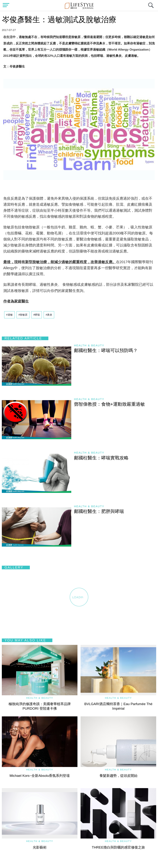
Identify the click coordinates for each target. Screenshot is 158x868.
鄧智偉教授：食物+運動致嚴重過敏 (109, 404)
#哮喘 (37, 315)
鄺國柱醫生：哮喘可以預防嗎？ (106, 350)
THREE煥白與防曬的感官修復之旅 (118, 847)
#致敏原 (23, 315)
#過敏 (9, 315)
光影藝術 (40, 847)
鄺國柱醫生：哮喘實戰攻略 (101, 458)
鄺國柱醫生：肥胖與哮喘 (99, 511)
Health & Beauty (89, 345)
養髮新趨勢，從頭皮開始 (118, 776)
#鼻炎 (49, 315)
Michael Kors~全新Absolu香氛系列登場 (40, 776)
